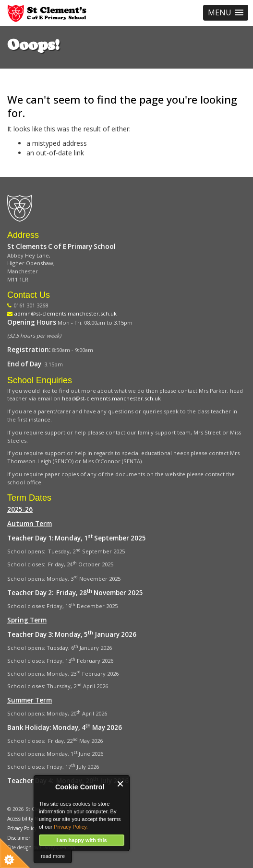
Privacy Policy (22, 828)
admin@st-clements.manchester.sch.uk (66, 313)
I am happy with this (81, 840)
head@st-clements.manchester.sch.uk (111, 398)
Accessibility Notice (28, 819)
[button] (226, 13)
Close (121, 784)
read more (53, 856)
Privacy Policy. (71, 827)
